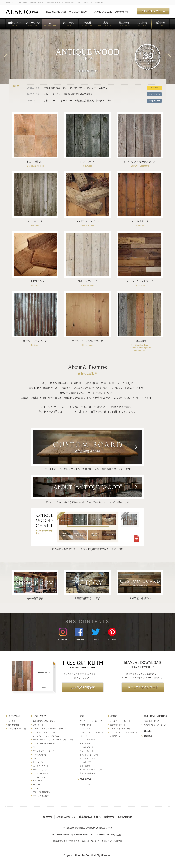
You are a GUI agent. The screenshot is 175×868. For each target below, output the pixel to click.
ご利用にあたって (66, 817)
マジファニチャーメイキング (155, 725)
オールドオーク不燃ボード (120, 721)
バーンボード (85, 736)
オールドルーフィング (88, 758)
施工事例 (124, 24)
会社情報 (48, 817)
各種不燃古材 (85, 766)
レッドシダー (85, 785)
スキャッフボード (87, 751)
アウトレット (38, 725)
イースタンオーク (40, 755)
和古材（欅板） (86, 725)
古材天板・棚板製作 (87, 773)
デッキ (36, 788)
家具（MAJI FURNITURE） (157, 716)
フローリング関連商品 (42, 792)
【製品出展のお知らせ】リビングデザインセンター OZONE (74, 88)
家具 (106, 24)
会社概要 (12, 721)
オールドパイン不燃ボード (120, 729)
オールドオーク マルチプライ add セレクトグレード (53, 740)
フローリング (33, 24)
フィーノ (37, 758)
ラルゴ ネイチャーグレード (44, 751)
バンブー (37, 784)
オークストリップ (40, 770)
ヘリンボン (37, 781)
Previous (5, 57)
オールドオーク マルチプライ (45, 732)
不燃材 (88, 24)
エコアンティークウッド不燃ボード (124, 732)
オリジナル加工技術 (41, 796)
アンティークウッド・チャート (92, 770)
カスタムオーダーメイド (153, 721)
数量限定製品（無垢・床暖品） (45, 721)
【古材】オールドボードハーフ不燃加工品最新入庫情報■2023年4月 (78, 101)
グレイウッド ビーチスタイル (91, 732)
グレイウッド (85, 729)
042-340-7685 (59, 12)
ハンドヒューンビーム (88, 740)
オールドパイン (86, 762)
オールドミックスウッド (89, 755)
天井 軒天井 (69, 24)
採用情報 (142, 24)
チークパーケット (40, 777)
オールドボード (86, 743)
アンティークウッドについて (91, 721)
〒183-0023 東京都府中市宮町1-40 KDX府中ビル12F (88, 828)
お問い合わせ (125, 817)
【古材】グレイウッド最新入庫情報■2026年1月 (67, 94)
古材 (51, 24)
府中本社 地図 (14, 725)
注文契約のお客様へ (90, 817)
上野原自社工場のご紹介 (18, 729)
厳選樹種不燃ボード (118, 725)
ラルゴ (36, 747)
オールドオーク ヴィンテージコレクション (50, 729)
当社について (15, 24)
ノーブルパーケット (41, 773)
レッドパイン (38, 762)
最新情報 (160, 24)
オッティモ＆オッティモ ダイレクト (47, 743)
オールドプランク (87, 747)
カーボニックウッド (41, 766)
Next (170, 57)
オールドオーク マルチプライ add (46, 736)
